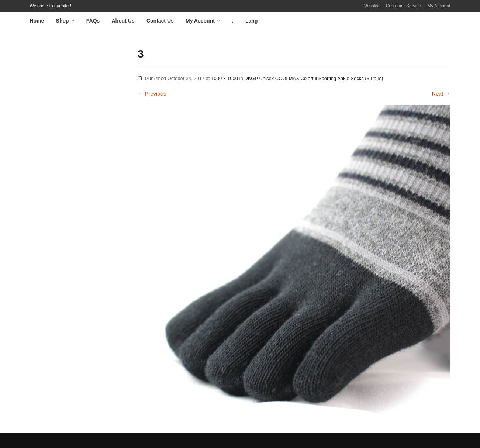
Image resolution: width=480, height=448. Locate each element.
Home (37, 21)
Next (441, 94)
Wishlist (372, 6)
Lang (251, 21)
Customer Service (403, 6)
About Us (123, 21)
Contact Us (160, 21)
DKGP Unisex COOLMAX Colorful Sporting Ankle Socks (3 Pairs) (314, 78)
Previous (152, 94)
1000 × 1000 (225, 78)
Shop (63, 21)
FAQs (93, 21)
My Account (439, 6)
